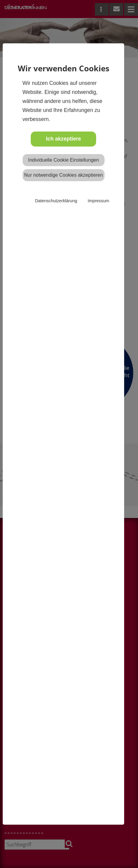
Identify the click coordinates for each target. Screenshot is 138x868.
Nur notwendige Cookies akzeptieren (63, 175)
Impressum (98, 201)
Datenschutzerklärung (56, 201)
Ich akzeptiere (63, 139)
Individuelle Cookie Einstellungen (63, 160)
